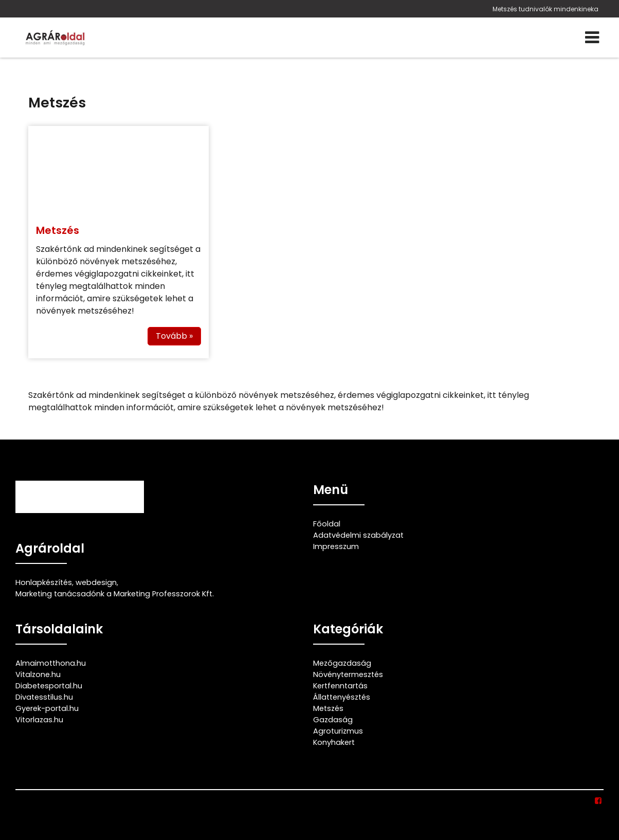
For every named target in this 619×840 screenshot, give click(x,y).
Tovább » (174, 336)
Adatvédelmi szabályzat (358, 535)
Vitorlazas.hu (39, 720)
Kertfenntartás (340, 686)
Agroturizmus (338, 731)
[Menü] (592, 38)
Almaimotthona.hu (51, 663)
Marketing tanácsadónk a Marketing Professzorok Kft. (115, 594)
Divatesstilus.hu (44, 697)
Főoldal (327, 524)
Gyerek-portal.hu (47, 708)
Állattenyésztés (342, 697)
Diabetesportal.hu (49, 686)
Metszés (58, 230)
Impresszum (336, 546)
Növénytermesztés (348, 674)
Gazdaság (333, 720)
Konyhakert (334, 742)
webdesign (96, 582)
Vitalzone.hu (38, 674)
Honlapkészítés (44, 582)
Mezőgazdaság (342, 663)
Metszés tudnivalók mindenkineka (545, 9)
